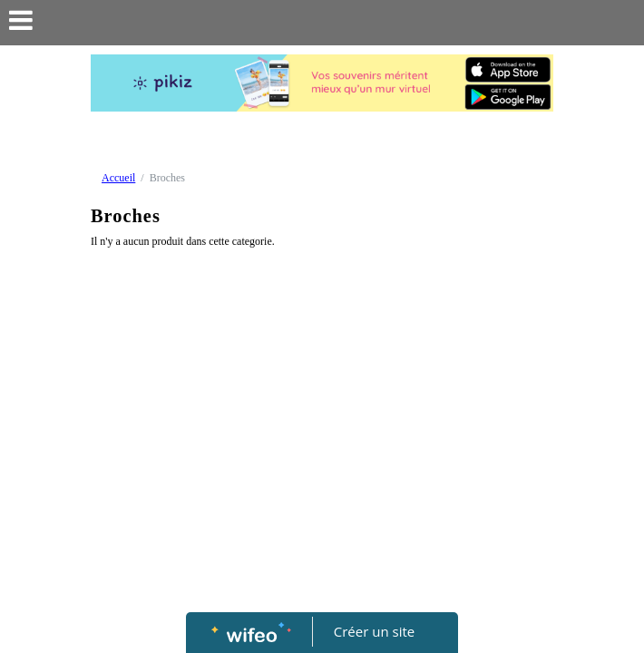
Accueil (118, 178)
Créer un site (374, 631)
